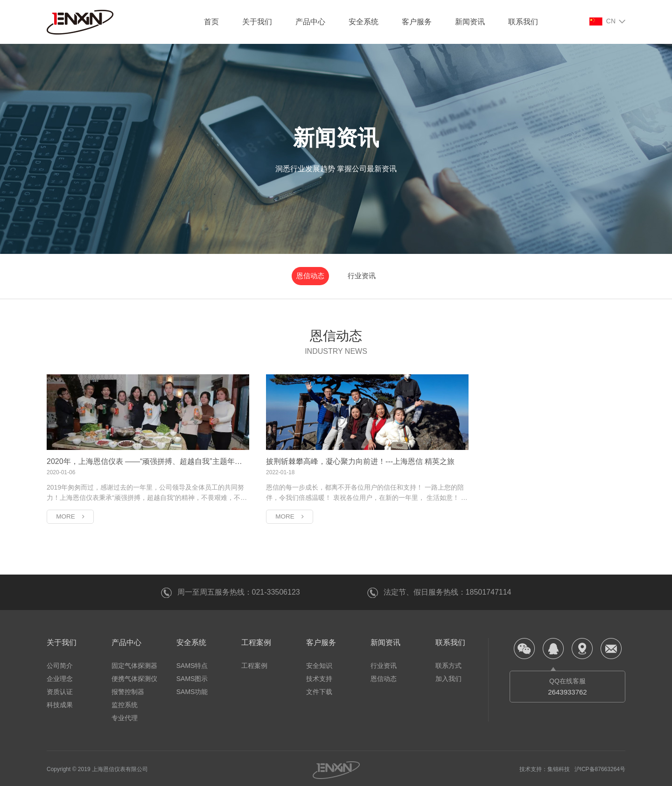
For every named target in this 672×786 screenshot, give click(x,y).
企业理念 (60, 677)
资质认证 (60, 690)
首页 (211, 22)
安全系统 (364, 22)
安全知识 (319, 664)
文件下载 (319, 690)
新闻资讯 (470, 22)
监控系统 (125, 703)
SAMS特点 (192, 664)
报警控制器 (128, 690)
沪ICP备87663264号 (600, 767)
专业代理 (125, 716)
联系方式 (448, 664)
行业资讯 (356, 275)
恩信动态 (316, 275)
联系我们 (523, 22)
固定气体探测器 (134, 664)
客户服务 (417, 22)
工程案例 (256, 641)
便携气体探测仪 (134, 677)
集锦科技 (559, 767)
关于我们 (257, 22)
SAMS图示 (192, 677)
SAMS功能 (192, 690)
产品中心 (310, 22)
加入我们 (448, 677)
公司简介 (60, 664)
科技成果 (60, 703)
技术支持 (319, 677)
